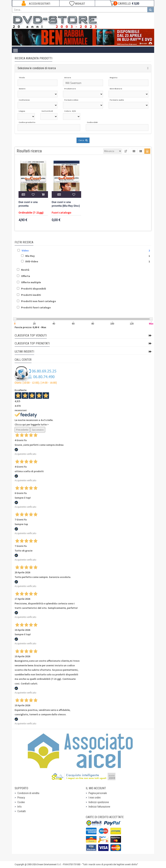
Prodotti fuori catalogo (36, 307)
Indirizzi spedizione (99, 802)
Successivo (38, 430)
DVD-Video (32, 261)
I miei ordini (95, 798)
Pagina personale (98, 793)
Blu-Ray (30, 256)
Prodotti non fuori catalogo (39, 301)
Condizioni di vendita (28, 793)
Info (20, 807)
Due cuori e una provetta (28, 204)
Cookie (21, 802)
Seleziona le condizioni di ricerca (37, 68)
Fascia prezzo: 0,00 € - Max (30, 327)
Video (25, 251)
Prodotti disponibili (34, 289)
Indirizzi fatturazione (99, 807)
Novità (25, 270)
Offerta (26, 276)
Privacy (21, 798)
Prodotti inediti (31, 295)
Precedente (22, 430)
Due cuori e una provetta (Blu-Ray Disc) (66, 204)
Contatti (22, 811)
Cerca (83, 140)
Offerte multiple (31, 282)
